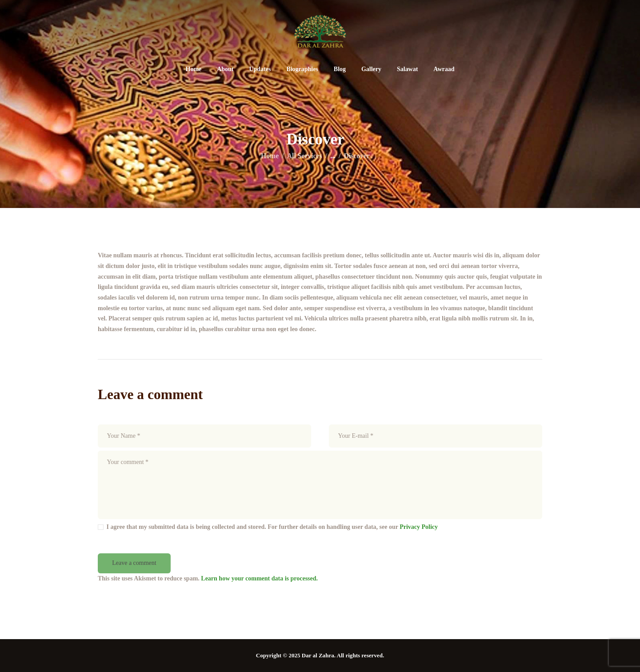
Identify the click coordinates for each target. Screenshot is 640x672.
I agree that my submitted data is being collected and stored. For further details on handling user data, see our (272, 527)
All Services (305, 156)
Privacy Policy (419, 527)
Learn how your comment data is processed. (259, 578)
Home (270, 156)
